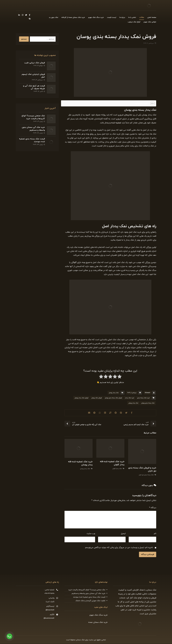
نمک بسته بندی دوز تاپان (146, 475)
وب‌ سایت (91, 534)
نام (155, 534)
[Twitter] (26, 15)
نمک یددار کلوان (117, 469)
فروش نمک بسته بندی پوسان (113, 398)
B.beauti (148, 393)
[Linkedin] (19, 15)
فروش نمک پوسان (97, 398)
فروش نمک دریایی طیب (34, 63)
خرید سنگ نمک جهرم (99, 615)
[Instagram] (23, 15)
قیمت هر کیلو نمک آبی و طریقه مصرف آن (34, 87)
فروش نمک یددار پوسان (81, 398)
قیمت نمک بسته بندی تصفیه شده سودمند (35, 138)
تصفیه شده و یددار (113, 123)
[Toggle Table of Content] (151, 104)
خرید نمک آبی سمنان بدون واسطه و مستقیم (33, 127)
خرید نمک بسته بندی (143, 398)
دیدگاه (153, 508)
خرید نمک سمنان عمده (98, 623)
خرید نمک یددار (130, 398)
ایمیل (123, 534)
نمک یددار (118, 226)
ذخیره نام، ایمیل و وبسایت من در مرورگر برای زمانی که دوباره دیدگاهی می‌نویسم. (119, 548)
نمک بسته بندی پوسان (148, 403)
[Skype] (30, 19)
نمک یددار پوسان (114, 393)
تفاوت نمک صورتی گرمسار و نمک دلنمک (90, 601)
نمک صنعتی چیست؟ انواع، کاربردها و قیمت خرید (33, 116)
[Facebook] (30, 15)
